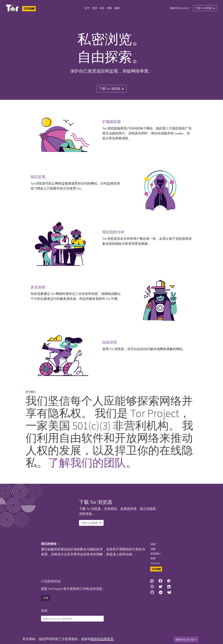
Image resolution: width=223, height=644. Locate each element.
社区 (102, 8)
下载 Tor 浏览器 (205, 8)
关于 (87, 8)
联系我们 (156, 554)
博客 (109, 8)
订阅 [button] (46, 598)
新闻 (153, 558)
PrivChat (155, 563)
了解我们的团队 (87, 463)
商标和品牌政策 (102, 639)
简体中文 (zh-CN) (179, 8)
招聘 (153, 544)
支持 (95, 8)
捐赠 (117, 8)
